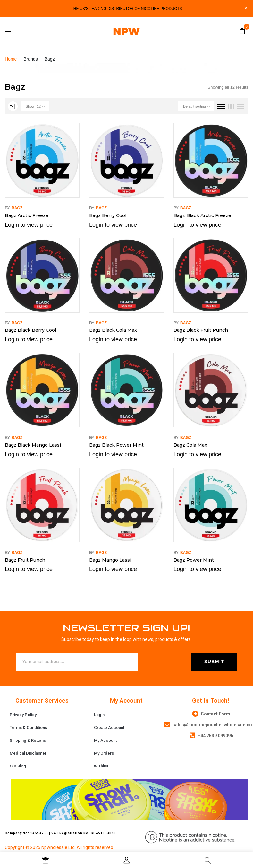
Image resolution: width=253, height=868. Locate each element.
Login (99, 715)
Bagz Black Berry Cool (30, 330)
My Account (105, 740)
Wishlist (101, 766)
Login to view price (29, 225)
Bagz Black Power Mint (116, 445)
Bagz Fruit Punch (25, 560)
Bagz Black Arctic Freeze (202, 215)
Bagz (17, 208)
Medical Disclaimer (28, 753)
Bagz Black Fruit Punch (201, 330)
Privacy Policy (23, 715)
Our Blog (18, 766)
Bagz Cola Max (190, 445)
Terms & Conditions (28, 728)
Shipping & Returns (28, 740)
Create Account (109, 728)
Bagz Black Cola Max (113, 330)
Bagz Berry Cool (108, 215)
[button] (242, 31)
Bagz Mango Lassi (110, 560)
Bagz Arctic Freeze (27, 215)
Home (11, 59)
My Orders (104, 753)
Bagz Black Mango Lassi (33, 445)
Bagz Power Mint (194, 560)
